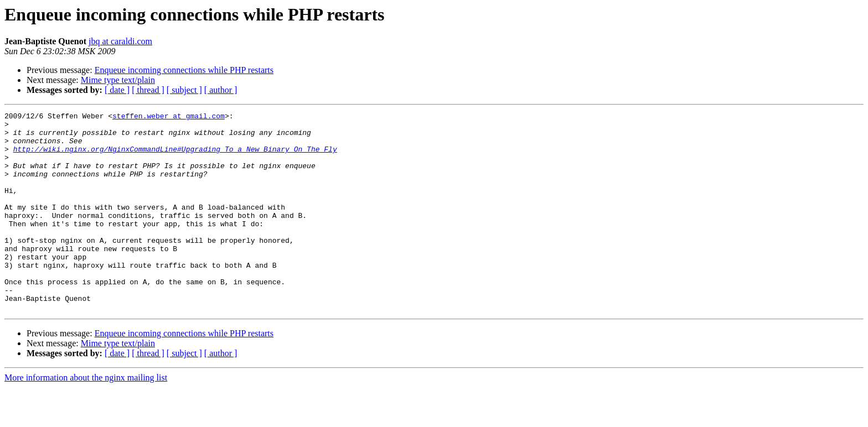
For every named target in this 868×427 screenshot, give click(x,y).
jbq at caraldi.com (120, 41)
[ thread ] (148, 90)
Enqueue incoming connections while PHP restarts (184, 70)
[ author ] (221, 90)
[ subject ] (184, 90)
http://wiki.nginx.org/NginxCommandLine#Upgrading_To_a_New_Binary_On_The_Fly (175, 157)
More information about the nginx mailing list (86, 417)
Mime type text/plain (118, 80)
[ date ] (117, 90)
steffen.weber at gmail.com (169, 117)
